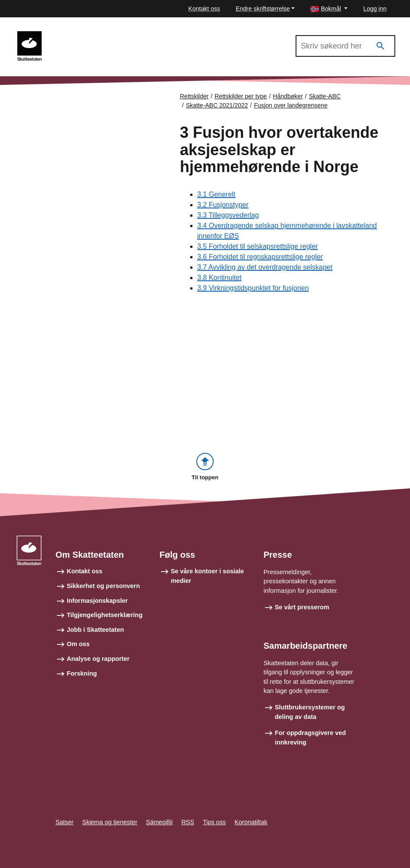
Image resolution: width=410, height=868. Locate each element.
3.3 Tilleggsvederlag (228, 215)
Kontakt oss (204, 9)
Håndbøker (288, 96)
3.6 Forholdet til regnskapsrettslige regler (260, 257)
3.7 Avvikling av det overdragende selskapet (265, 267)
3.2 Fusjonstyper (223, 205)
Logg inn (375, 9)
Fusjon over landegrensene (291, 105)
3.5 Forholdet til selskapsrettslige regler (257, 246)
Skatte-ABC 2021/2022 (88, 35)
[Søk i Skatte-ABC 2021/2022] (345, 46)
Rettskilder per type (241, 96)
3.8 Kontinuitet (219, 278)
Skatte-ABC (325, 96)
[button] (329, 9)
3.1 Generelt (216, 194)
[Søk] (381, 46)
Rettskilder (194, 96)
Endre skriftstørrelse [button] (263, 9)
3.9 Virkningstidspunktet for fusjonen (253, 288)
